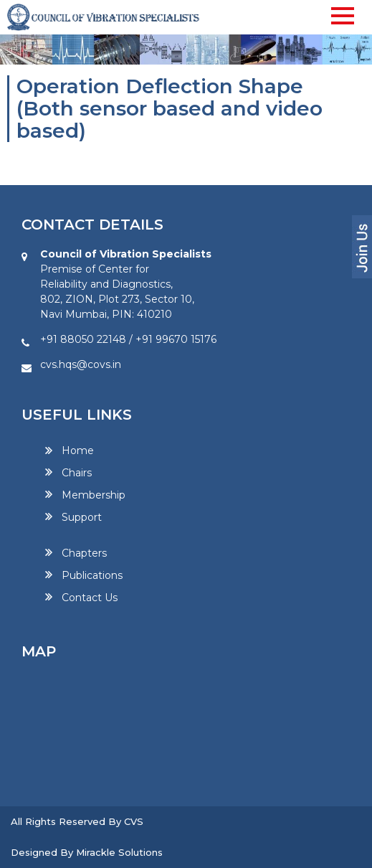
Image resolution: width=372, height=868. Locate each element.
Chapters (84, 553)
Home (78, 451)
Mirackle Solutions (119, 852)
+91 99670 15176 (176, 339)
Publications (92, 575)
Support (82, 517)
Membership (94, 495)
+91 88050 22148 (83, 339)
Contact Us (90, 598)
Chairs (77, 473)
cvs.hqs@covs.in (81, 364)
